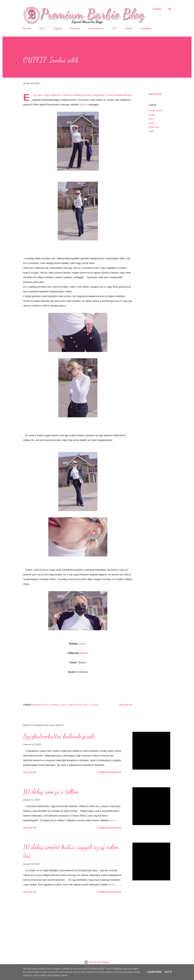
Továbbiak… (146, 28)
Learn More (154, 972)
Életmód (27, 28)
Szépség (58, 28)
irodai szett (154, 127)
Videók (128, 28)
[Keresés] (157, 9)
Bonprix (84, 105)
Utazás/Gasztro (96, 28)
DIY (114, 28)
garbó (151, 123)
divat (151, 119)
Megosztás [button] (155, 94)
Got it (168, 972)
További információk (109, 772)
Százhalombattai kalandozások (59, 736)
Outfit (151, 131)
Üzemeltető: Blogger (97, 962)
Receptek (75, 28)
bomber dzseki (155, 111)
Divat (42, 28)
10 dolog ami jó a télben (51, 792)
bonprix (152, 115)
